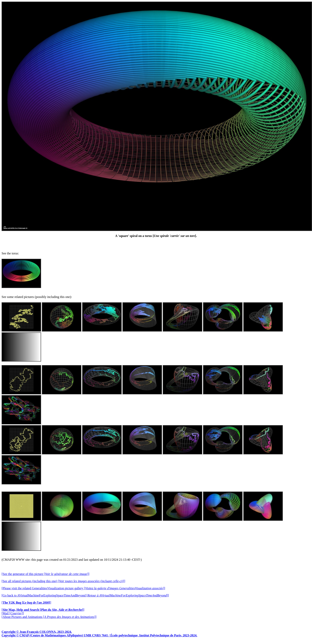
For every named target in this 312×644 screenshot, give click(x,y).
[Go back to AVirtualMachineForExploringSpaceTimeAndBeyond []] (85, 595)
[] (26, 603)
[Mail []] (13, 613)
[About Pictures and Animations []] (49, 617)
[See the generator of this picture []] (45, 574)
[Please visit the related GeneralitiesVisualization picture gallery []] (83, 588)
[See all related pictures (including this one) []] (63, 581)
